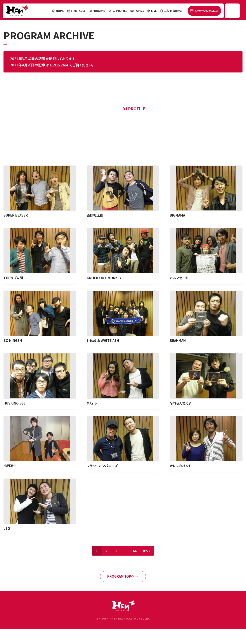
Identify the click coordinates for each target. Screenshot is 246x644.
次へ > (149, 552)
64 (136, 552)
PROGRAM (59, 65)
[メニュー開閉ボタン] (232, 11)
